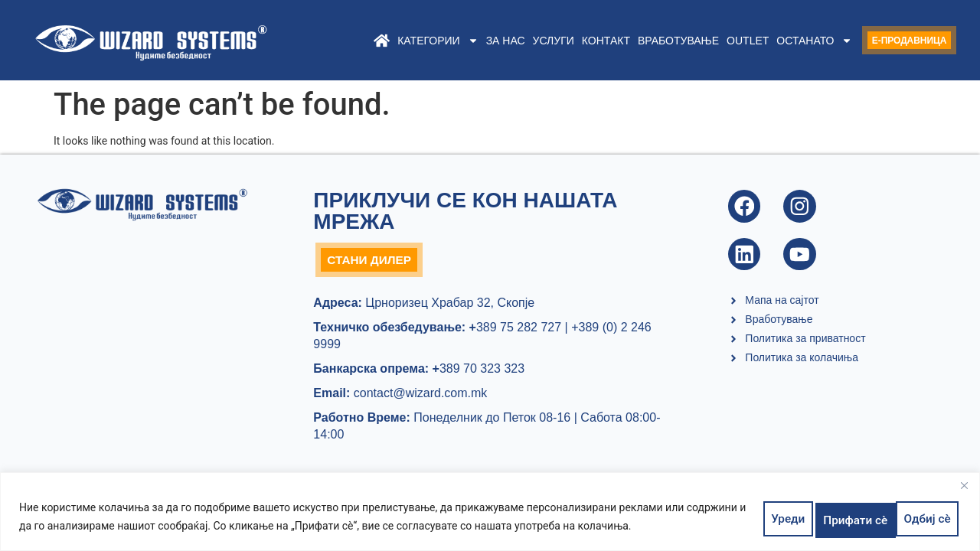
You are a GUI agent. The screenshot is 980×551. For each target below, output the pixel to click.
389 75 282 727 (513, 331)
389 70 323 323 (479, 372)
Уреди (769, 519)
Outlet (719, 41)
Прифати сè (918, 519)
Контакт (576, 41)
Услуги (524, 41)
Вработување (648, 41)
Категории (408, 41)
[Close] (964, 491)
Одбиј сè (836, 519)
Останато (785, 41)
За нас (476, 41)
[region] (490, 515)
